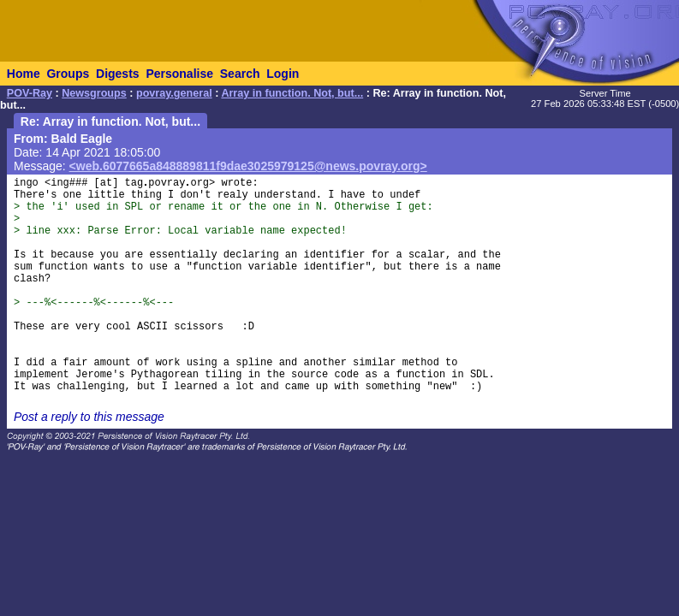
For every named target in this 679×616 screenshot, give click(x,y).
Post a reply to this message (89, 417)
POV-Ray (30, 93)
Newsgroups (94, 93)
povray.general (174, 93)
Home (24, 74)
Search (240, 74)
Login (283, 74)
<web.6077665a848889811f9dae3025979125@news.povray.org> (248, 166)
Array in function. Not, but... (292, 93)
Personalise (179, 74)
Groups (68, 74)
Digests (118, 74)
